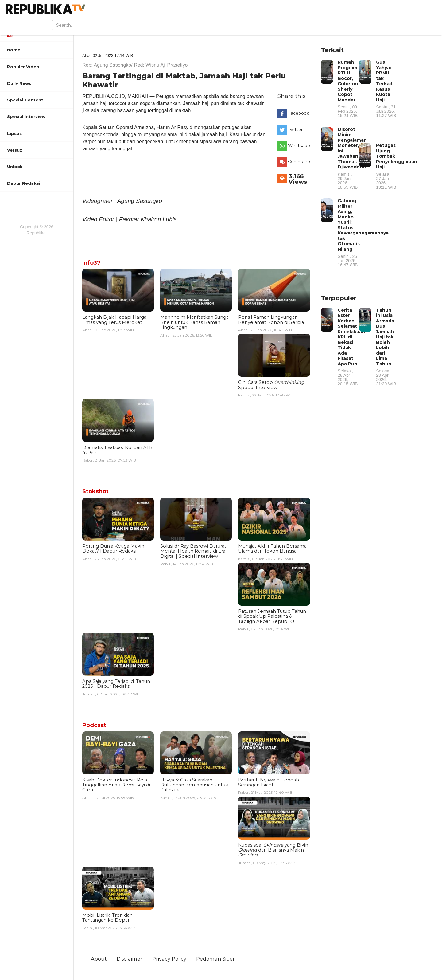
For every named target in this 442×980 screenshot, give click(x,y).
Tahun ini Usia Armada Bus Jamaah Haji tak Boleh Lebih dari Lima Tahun (386, 347)
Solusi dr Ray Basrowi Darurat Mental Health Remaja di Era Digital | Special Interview (193, 551)
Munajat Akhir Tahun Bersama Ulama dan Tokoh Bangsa (272, 549)
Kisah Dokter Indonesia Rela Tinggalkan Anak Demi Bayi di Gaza (116, 785)
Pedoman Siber (215, 959)
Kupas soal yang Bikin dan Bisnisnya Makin (273, 850)
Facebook (299, 113)
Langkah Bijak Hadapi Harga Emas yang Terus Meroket (114, 320)
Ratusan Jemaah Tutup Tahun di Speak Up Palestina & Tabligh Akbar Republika (272, 616)
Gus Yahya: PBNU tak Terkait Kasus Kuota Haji (386, 89)
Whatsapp (299, 145)
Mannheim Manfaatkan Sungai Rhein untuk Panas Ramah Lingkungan (195, 322)
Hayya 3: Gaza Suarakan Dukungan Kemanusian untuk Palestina (194, 785)
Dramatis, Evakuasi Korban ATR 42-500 (117, 450)
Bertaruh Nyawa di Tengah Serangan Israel (269, 782)
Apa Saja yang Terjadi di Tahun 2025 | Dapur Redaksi (116, 684)
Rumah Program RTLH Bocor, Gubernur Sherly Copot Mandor (349, 89)
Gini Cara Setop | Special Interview (273, 385)
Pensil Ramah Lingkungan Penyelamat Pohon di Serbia (271, 320)
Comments (300, 161)
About (99, 959)
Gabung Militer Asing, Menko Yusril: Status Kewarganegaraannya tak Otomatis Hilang (363, 232)
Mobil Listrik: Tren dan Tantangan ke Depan (107, 918)
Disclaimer (130, 959)
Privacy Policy (169, 959)
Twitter (295, 129)
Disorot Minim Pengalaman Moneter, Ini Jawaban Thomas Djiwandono (352, 158)
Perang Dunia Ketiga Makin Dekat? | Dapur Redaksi (113, 549)
